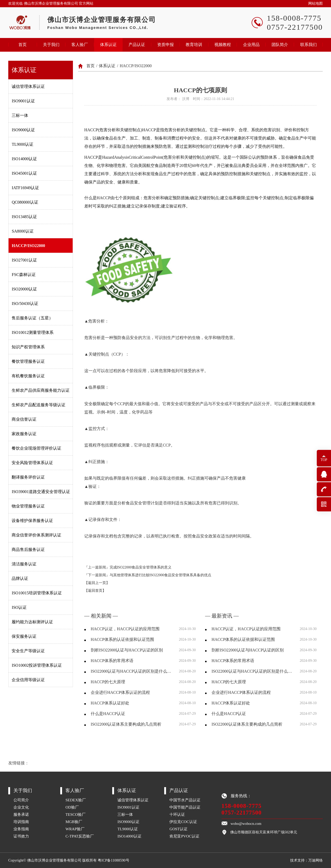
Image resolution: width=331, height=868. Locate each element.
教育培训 (194, 45)
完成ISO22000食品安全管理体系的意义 (141, 567)
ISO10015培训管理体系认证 (37, 593)
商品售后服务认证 (28, 550)
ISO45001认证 (24, 173)
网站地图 (315, 3)
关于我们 (51, 45)
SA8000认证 (22, 231)
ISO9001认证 (23, 101)
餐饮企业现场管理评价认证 (36, 448)
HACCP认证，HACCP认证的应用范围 (125, 629)
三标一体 (20, 115)
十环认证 (177, 814)
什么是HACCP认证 (108, 714)
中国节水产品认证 (185, 800)
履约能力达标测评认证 (32, 622)
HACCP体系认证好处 (110, 703)
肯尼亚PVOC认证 (184, 836)
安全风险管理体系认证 (32, 463)
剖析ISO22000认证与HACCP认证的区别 (127, 650)
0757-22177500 (242, 813)
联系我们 (309, 45)
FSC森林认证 (24, 275)
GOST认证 (178, 829)
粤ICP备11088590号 (113, 860)
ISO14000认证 (24, 159)
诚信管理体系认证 (28, 86)
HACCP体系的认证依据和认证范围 (122, 639)
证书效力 (21, 836)
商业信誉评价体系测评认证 (36, 535)
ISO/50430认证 (25, 304)
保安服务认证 (24, 636)
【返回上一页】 (97, 583)
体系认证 (108, 45)
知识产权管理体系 (28, 347)
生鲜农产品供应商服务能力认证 (41, 390)
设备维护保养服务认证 (32, 521)
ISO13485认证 (24, 217)
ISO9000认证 (23, 130)
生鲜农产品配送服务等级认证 (39, 405)
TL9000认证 (22, 144)
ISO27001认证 (24, 260)
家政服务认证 (24, 434)
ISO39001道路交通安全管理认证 (41, 492)
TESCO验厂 (76, 814)
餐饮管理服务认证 (28, 361)
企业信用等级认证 (28, 680)
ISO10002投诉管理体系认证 (37, 665)
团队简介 (280, 45)
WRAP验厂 (75, 829)
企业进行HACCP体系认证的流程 (120, 692)
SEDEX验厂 (76, 800)
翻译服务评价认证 (28, 477)
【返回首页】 (95, 591)
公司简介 (21, 800)
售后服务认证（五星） (32, 318)
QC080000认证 (25, 202)
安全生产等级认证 (28, 651)
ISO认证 (19, 607)
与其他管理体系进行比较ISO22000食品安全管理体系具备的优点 (161, 575)
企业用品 (251, 45)
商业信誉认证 (24, 419)
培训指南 (21, 822)
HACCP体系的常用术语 (112, 661)
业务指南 (21, 829)
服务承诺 (21, 814)
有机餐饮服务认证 (28, 376)
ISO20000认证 (24, 289)
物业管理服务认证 (28, 506)
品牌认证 (20, 578)
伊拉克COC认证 (183, 822)
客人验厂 (80, 45)
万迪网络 (315, 860)
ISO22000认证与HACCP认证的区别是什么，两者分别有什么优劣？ (132, 671)
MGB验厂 (74, 822)
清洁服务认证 (24, 564)
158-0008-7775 (242, 806)
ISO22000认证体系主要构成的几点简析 (126, 724)
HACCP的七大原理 (108, 682)
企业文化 (21, 807)
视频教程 (223, 45)
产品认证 (137, 45)
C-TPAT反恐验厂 (80, 836)
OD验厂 (72, 807)
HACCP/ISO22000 (28, 246)
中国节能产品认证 (185, 807)
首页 (22, 45)
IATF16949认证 (25, 188)
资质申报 (165, 45)
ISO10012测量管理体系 (33, 332)
